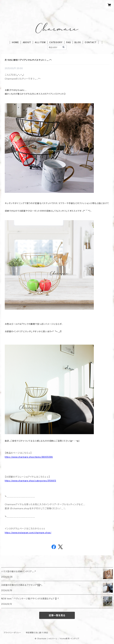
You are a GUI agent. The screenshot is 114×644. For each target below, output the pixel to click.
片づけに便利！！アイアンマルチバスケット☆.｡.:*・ (28, 60)
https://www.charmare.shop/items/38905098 (29, 457)
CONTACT (91, 42)
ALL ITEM (40, 42)
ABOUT (27, 42)
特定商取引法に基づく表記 (37, 633)
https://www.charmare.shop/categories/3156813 (30, 481)
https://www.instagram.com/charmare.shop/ (28, 533)
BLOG (78, 42)
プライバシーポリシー (12, 633)
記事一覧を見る (57, 615)
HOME (15, 42)
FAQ (68, 42)
